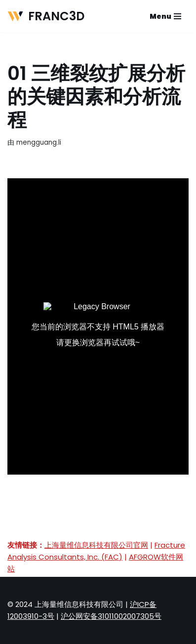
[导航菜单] (165, 16)
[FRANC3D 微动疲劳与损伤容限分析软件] (46, 16)
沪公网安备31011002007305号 (111, 616)
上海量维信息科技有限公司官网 (96, 545)
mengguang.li (39, 142)
